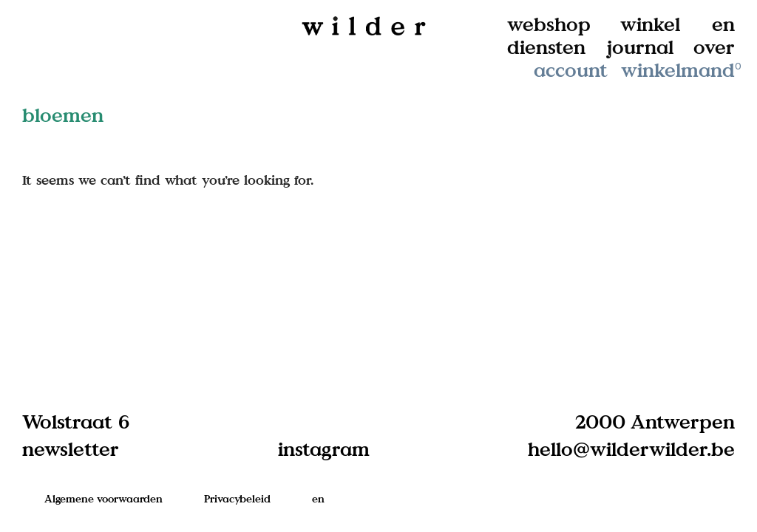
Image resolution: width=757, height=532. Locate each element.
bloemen (63, 115)
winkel (650, 24)
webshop (549, 24)
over (714, 47)
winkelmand (682, 70)
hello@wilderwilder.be (631, 449)
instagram (324, 449)
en (723, 24)
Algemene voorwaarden (103, 498)
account (571, 70)
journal (640, 47)
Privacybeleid (237, 498)
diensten (546, 47)
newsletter (71, 449)
